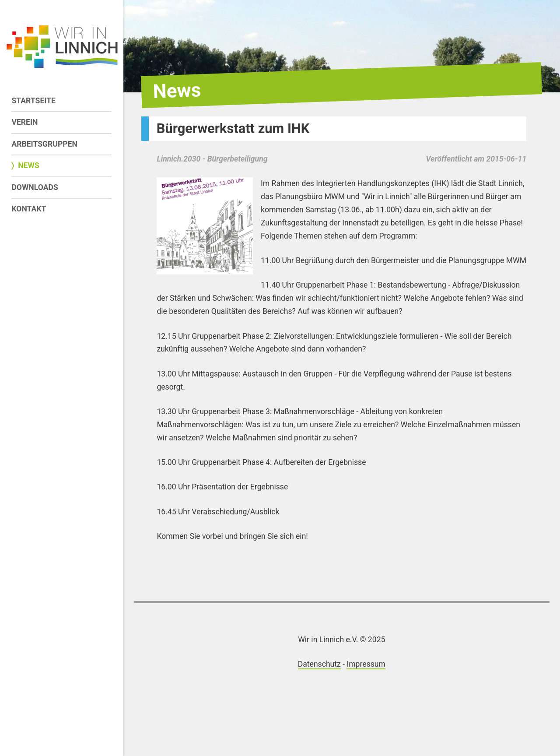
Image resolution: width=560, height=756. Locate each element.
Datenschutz (319, 664)
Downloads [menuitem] (35, 187)
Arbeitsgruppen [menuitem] (44, 144)
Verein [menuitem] (24, 122)
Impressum (366, 664)
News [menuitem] (29, 165)
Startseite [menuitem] (33, 101)
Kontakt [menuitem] (29, 209)
